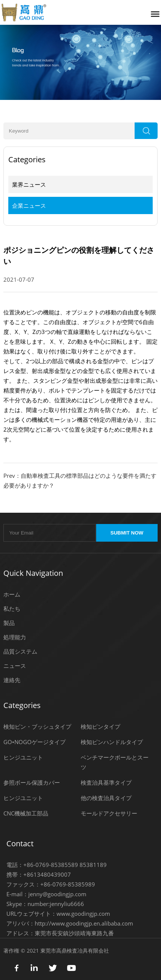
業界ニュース (29, 184)
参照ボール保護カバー (32, 782)
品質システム (20, 651)
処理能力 (15, 637)
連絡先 (12, 680)
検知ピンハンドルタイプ (112, 742)
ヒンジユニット (23, 757)
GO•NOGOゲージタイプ (34, 742)
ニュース (15, 666)
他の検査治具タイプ (106, 798)
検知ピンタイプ (100, 726)
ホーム (12, 594)
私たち (12, 609)
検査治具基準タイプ (106, 782)
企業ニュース (29, 205)
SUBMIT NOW (127, 533)
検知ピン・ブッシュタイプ (37, 726)
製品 (9, 623)
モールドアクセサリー (109, 813)
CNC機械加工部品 (26, 813)
